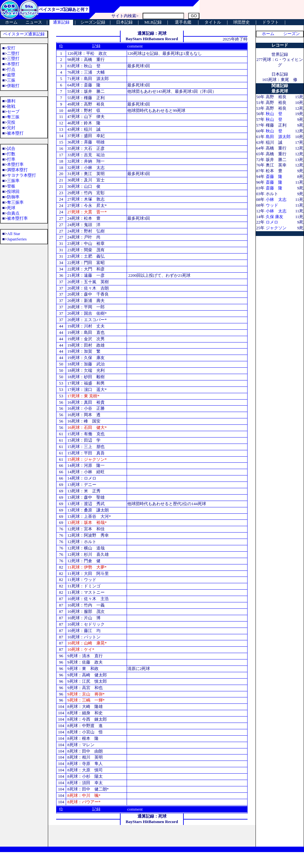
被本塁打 (15, 133)
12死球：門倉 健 (83, 561)
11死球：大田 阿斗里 (88, 574)
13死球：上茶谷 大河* (89, 516)
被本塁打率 (17, 218)
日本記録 (124, 22)
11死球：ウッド (81, 580)
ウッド (272, 205)
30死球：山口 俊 (84, 186)
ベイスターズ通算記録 (24, 34)
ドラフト (271, 22)
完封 (11, 128)
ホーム (11, 22)
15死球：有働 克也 (85, 434)
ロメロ (272, 222)
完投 (11, 122)
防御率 (13, 197)
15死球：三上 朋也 (86, 447)
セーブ (13, 111)
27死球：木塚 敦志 (85, 199)
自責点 (13, 213)
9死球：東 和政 (82, 669)
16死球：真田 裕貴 (85, 402)
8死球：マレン (80, 745)
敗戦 (11, 106)
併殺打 (13, 86)
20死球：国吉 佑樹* (87, 313)
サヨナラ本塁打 (22, 175)
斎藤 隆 (274, 177)
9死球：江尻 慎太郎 (87, 681)
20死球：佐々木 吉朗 (88, 288)
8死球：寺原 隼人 (85, 764)
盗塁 (11, 75)
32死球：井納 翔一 (86, 161)
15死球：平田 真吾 (86, 453)
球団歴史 (241, 22)
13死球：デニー (81, 485)
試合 (11, 148)
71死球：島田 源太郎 (88, 79)
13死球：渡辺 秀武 (85, 504)
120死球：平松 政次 (87, 53)
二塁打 (13, 53)
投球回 (13, 191)
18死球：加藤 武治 (85, 364)
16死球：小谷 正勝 (85, 408)
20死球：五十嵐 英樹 (88, 282)
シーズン (292, 34)
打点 (11, 69)
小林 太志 (276, 199)
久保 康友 (274, 217)
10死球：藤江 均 (83, 631)
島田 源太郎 (278, 137)
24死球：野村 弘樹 (85, 231)
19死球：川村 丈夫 (85, 326)
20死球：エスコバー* (87, 320)
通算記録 (61, 22)
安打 (11, 48)
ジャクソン (276, 228)
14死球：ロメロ (82, 478)
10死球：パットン (84, 637)
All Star (14, 234)
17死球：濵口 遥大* (87, 390)
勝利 (11, 101)
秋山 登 (274, 114)
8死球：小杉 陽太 (85, 776)
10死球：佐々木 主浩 (88, 599)
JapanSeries (17, 239)
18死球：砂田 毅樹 (86, 377)
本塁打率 (15, 164)
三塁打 (13, 59)
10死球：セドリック (85, 624)
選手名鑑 (183, 22)
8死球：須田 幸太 (85, 783)
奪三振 (13, 117)
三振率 (13, 181)
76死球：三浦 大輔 (85, 72)
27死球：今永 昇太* (87, 206)
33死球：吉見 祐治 (85, 155)
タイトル (213, 22)
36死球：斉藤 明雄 (85, 142)
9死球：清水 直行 (85, 656)
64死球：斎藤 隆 (83, 85)
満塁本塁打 (17, 170)
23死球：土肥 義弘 (85, 256)
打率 (11, 159)
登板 (11, 186)
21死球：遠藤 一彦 (85, 275)
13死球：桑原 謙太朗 (88, 510)
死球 (11, 208)
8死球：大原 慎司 (85, 770)
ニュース (34, 22)
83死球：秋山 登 (83, 66)
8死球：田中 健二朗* (88, 789)
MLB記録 (153, 22)
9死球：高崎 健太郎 (87, 675)
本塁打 (13, 64)
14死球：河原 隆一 (85, 465)
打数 (11, 154)
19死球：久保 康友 (86, 358)
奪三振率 (15, 202)
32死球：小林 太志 (86, 168)
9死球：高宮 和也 (85, 688)
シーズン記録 (93, 22)
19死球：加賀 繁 (84, 351)
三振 (11, 80)
